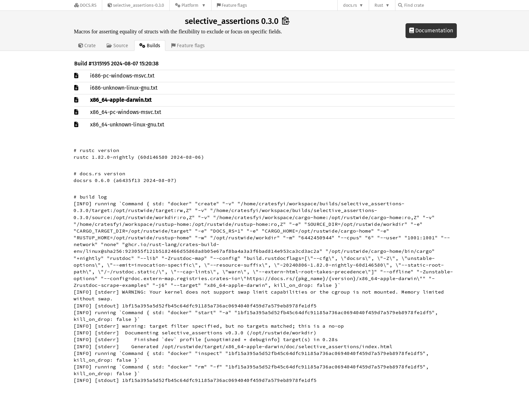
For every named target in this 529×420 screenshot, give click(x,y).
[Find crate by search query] (432, 5)
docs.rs (350, 5)
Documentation (431, 31)
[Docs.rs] (85, 5)
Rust (379, 5)
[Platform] (190, 5)
